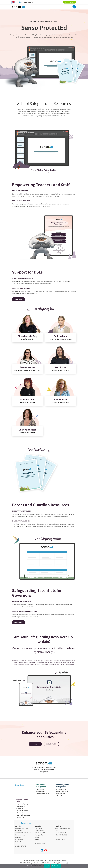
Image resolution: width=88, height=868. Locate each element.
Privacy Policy (63, 863)
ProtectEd (21, 817)
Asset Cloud (61, 796)
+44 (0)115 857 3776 (27, 2)
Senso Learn (41, 791)
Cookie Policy (54, 863)
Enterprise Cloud (62, 791)
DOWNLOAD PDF (19, 622)
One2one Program (43, 794)
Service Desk (61, 794)
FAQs (35, 744)
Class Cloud (41, 789)
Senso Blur (21, 808)
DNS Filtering (21, 806)
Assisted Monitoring (24, 815)
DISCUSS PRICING (52, 744)
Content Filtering (23, 804)
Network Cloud (62, 789)
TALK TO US (19, 299)
